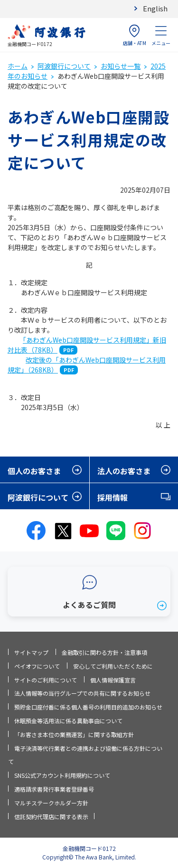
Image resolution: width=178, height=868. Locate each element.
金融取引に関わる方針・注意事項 (104, 652)
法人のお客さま (124, 471)
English (155, 8)
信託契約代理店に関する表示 (51, 817)
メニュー (161, 35)
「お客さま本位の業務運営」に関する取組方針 (74, 734)
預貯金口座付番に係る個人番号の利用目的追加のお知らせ (88, 707)
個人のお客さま (34, 471)
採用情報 (112, 497)
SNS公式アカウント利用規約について (62, 775)
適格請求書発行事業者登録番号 (54, 789)
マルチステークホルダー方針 (51, 803)
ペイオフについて (37, 666)
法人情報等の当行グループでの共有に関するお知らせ (82, 693)
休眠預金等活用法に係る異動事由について (68, 721)
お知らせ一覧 (121, 66)
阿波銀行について (64, 66)
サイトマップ (31, 652)
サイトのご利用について (46, 680)
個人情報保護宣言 (113, 680)
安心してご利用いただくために (113, 666)
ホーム (18, 66)
